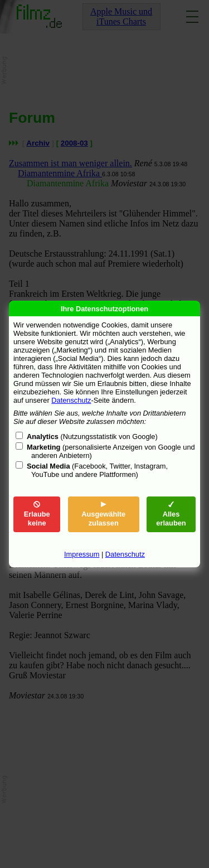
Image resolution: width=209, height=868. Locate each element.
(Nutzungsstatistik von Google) (92, 437)
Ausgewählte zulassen (103, 514)
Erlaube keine (37, 514)
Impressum (82, 554)
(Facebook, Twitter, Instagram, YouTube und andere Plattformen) (97, 470)
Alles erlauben (171, 514)
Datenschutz (71, 400)
